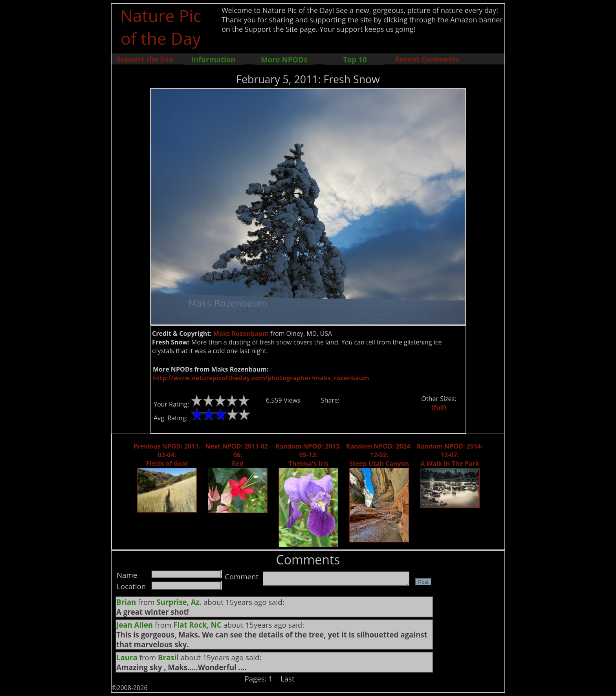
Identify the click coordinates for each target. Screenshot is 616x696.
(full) (439, 407)
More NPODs (284, 60)
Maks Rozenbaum (241, 333)
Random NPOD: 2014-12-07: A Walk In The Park (450, 455)
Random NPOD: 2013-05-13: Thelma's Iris (309, 455)
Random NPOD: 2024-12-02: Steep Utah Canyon (379, 455)
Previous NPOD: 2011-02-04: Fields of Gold (167, 455)
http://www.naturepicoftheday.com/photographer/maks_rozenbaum (261, 378)
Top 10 (355, 60)
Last (288, 679)
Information (214, 60)
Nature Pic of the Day (161, 27)
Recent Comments (427, 59)
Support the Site (145, 59)
